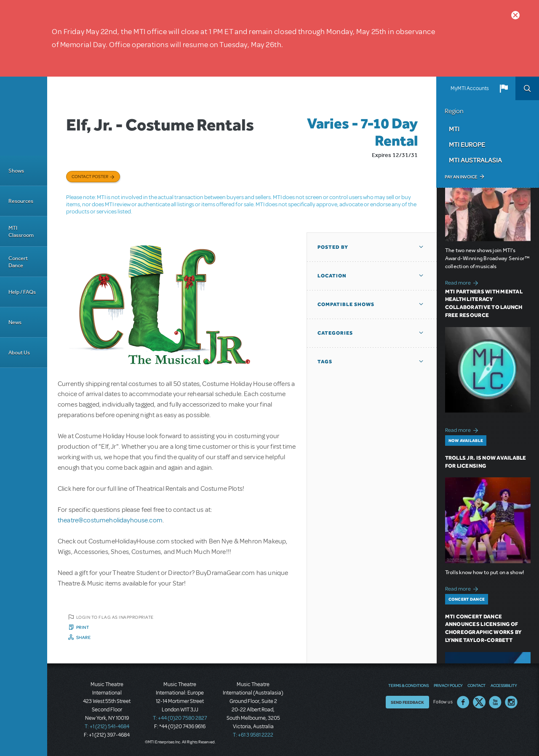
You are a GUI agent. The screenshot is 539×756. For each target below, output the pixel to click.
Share (84, 637)
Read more (463, 282)
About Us (19, 353)
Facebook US (463, 702)
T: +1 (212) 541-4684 (107, 727)
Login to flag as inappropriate (115, 617)
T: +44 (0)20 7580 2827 (180, 718)
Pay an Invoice (461, 177)
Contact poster (90, 176)
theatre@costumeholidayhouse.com (110, 520)
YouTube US (495, 702)
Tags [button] (325, 362)
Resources (21, 201)
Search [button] (527, 88)
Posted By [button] (333, 247)
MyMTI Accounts (470, 88)
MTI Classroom (21, 232)
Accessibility (504, 685)
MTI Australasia (475, 160)
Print (83, 627)
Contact (476, 685)
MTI (454, 129)
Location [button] (332, 276)
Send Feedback (407, 702)
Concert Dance (18, 262)
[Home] (24, 116)
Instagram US (511, 702)
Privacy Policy (448, 685)
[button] (504, 88)
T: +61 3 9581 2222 (253, 735)
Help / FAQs (22, 292)
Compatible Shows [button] (346, 304)
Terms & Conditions (408, 685)
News (15, 322)
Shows (16, 171)
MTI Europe (467, 144)
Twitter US (479, 702)
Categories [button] (335, 333)
